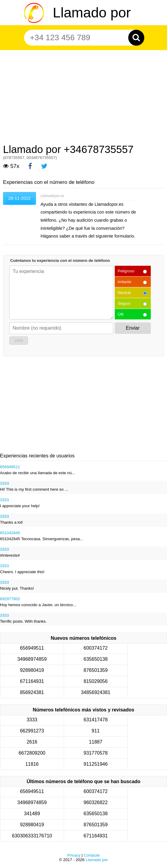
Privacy (74, 855)
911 (96, 731)
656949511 (10, 467)
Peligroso (126, 271)
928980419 (32, 670)
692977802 (10, 599)
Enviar (133, 328)
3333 (5, 483)
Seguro (124, 303)
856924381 (32, 692)
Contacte (92, 855)
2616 (32, 742)
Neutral (124, 293)
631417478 (96, 720)
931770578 (96, 753)
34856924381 (96, 692)
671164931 (32, 681)
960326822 (96, 802)
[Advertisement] (83, 95)
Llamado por (92, 13)
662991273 (32, 731)
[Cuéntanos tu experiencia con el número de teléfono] (61, 293)
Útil (121, 314)
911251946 (96, 764)
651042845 (10, 533)
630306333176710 (32, 836)
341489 (32, 814)
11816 (32, 764)
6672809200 (32, 753)
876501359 (96, 670)
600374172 (96, 648)
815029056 (96, 681)
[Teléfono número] (81, 38)
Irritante (124, 282)
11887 (96, 742)
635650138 (96, 659)
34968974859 (32, 659)
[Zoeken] (136, 38)
